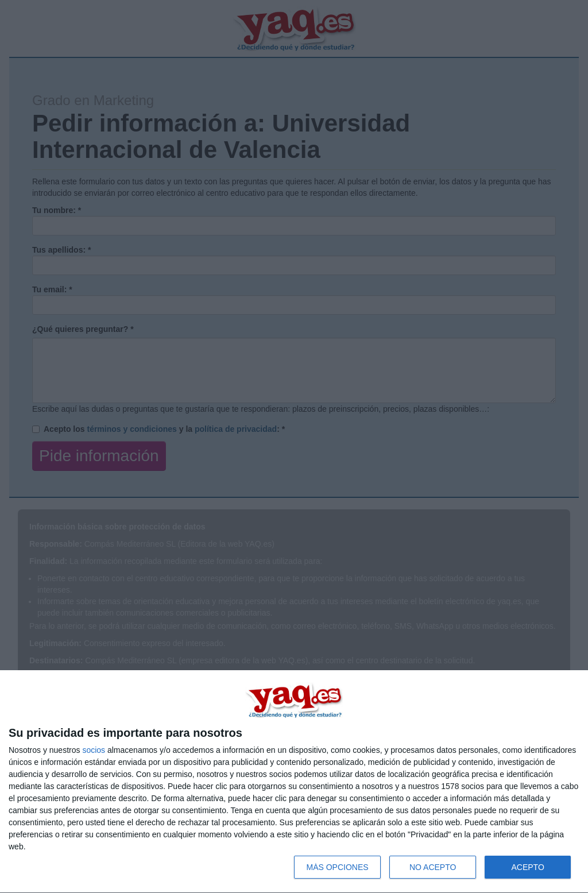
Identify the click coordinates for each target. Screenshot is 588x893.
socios (94, 750)
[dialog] (294, 782)
